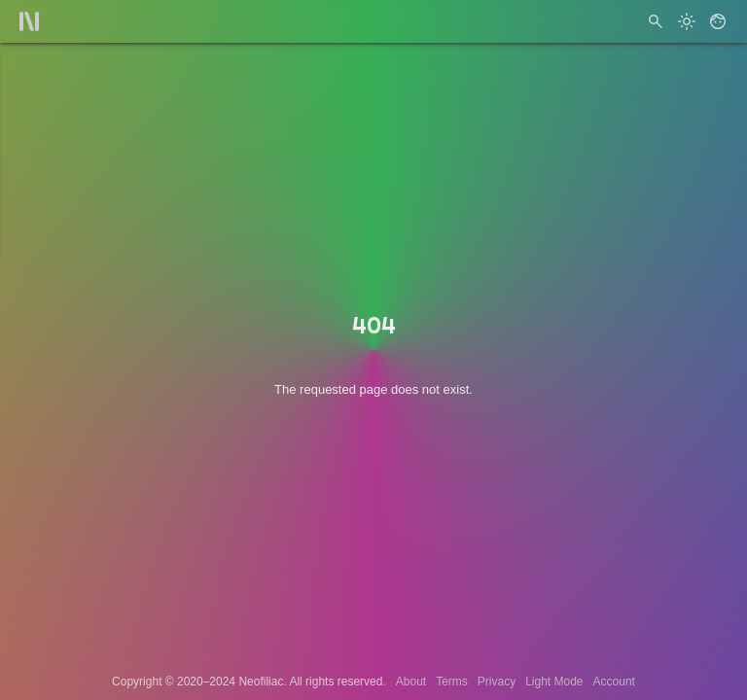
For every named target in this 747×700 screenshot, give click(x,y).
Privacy (497, 682)
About (411, 682)
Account (614, 682)
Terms (452, 682)
